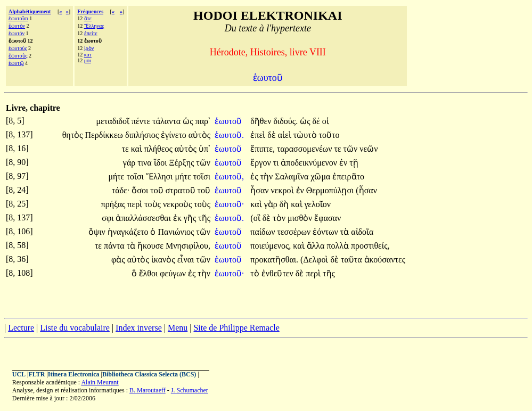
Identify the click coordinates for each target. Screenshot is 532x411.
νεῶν (369, 149)
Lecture (21, 328)
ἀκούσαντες (385, 260)
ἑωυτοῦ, (229, 176)
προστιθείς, (370, 246)
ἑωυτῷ (16, 63)
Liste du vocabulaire (75, 328)
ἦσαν (260, 190)
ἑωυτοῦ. (229, 135)
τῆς (204, 218)
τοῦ (158, 190)
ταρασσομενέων (305, 149)
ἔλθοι (150, 273)
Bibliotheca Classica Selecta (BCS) (149, 374)
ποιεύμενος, (271, 246)
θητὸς (74, 135)
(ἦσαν (366, 190)
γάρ (130, 163)
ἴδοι (162, 163)
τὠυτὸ (306, 135)
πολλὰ (339, 246)
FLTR (37, 374)
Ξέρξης (183, 163)
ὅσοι (141, 190)
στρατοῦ (182, 190)
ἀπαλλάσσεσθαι (144, 218)
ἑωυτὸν (17, 26)
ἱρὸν (89, 48)
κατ (88, 55)
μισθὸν (301, 218)
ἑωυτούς (18, 48)
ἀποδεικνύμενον (310, 163)
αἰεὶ (286, 135)
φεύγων (174, 273)
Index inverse (139, 328)
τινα (145, 163)
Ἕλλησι (161, 176)
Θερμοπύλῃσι (331, 190)
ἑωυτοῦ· (229, 204)
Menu (178, 328)
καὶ (138, 149)
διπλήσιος (143, 135)
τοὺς (154, 204)
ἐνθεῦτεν (279, 273)
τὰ (346, 232)
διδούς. (285, 121)
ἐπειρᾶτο (348, 176)
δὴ (285, 204)
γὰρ (272, 204)
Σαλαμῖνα (293, 176)
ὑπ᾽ (204, 149)
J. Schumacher (190, 390)
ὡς (189, 121)
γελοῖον (318, 204)
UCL (19, 374)
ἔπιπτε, (263, 149)
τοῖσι (136, 176)
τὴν (268, 176)
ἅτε (88, 18)
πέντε (142, 121)
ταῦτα (353, 260)
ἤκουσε (152, 246)
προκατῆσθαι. (274, 260)
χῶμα (321, 176)
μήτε (117, 176)
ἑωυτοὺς (18, 56)
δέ (317, 121)
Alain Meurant (100, 382)
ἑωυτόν (17, 33)
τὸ (256, 273)
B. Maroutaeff (148, 390)
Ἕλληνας (94, 26)
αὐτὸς (199, 135)
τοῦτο (329, 135)
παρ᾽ (203, 121)
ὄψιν (98, 232)
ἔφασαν (328, 218)
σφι (109, 218)
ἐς (255, 176)
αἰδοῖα (362, 232)
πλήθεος (159, 149)
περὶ (136, 204)
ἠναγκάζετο (129, 232)
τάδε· (121, 190)
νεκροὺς (178, 204)
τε (126, 149)
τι (277, 163)
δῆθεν (262, 121)
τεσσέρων (295, 232)
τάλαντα (167, 121)
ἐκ (178, 218)
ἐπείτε (91, 33)
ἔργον (261, 163)
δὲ (273, 135)
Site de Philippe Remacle (236, 328)
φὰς (119, 260)
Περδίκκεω (105, 135)
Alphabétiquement (30, 11)
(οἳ (256, 218)
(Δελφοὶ (315, 260)
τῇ (354, 163)
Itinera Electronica (74, 374)
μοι (88, 60)
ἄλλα (317, 246)
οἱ (326, 121)
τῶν (352, 149)
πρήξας (114, 204)
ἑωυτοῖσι (18, 18)
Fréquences (90, 11)
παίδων (264, 232)
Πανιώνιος (177, 232)
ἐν (344, 163)
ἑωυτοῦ (229, 121)
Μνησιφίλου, (188, 246)
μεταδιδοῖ (114, 121)
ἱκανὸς (164, 260)
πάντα (115, 246)
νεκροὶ (284, 190)
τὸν (280, 218)
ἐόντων (326, 232)
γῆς (191, 218)
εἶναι (187, 260)
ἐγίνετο (175, 135)
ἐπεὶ (259, 135)
